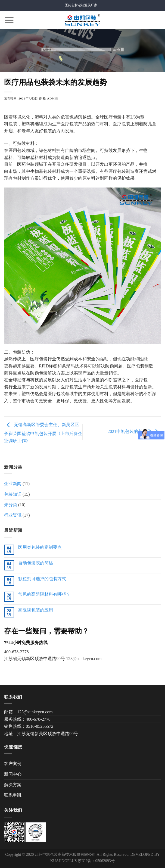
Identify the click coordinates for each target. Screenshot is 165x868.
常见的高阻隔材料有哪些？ (44, 594)
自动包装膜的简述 (36, 563)
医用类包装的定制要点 (40, 547)
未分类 (11, 505)
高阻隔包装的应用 (36, 610)
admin (53, 98)
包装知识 (13, 494)
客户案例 (13, 764)
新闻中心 (13, 774)
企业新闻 (13, 484)
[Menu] (9, 20)
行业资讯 (13, 515)
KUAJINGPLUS (64, 861)
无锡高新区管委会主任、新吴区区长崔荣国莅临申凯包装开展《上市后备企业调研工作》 (43, 432)
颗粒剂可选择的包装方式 (42, 579)
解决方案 (13, 785)
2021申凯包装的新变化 (134, 431)
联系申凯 (13, 795)
